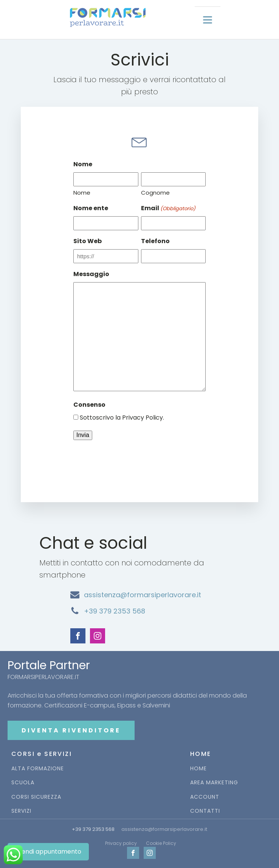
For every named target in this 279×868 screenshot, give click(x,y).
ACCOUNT (205, 797)
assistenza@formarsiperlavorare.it (143, 595)
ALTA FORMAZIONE (38, 769)
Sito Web (88, 241)
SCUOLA (23, 783)
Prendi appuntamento (48, 852)
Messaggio (91, 274)
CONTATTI (205, 811)
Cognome (155, 193)
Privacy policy (121, 843)
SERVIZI (21, 811)
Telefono (155, 241)
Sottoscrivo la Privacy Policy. (122, 418)
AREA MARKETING (214, 783)
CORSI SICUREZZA (36, 797)
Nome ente (91, 208)
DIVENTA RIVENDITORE (71, 730)
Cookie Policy (161, 843)
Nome (82, 193)
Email (168, 208)
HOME (198, 769)
